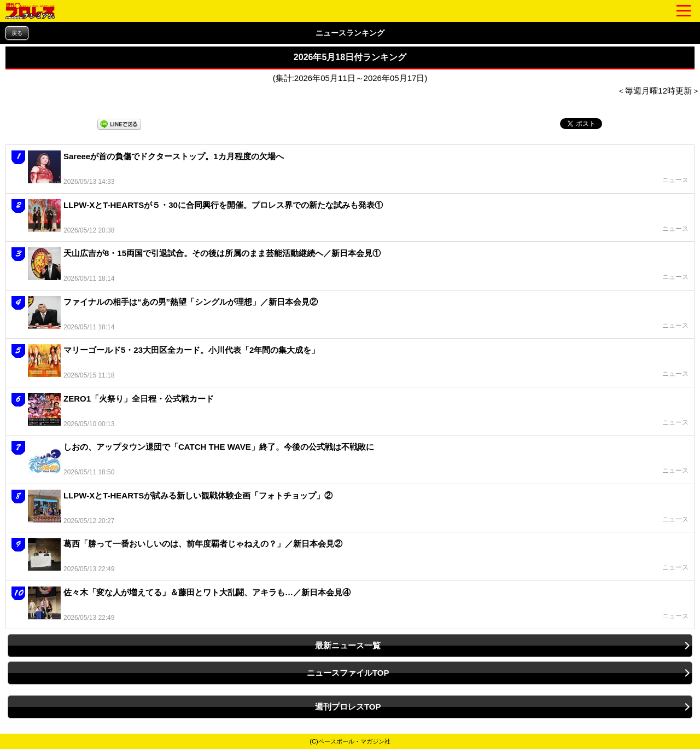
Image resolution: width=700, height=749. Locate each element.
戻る (17, 33)
